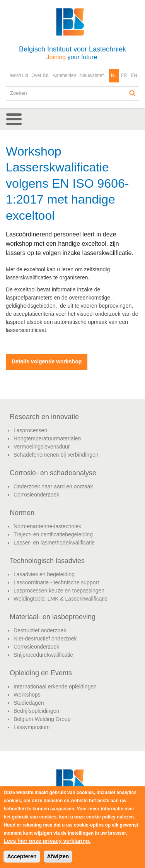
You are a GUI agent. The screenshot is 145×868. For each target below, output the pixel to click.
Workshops (27, 695)
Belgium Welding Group (42, 719)
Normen (22, 513)
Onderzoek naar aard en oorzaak (53, 486)
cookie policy (101, 817)
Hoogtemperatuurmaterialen (47, 438)
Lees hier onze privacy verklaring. (47, 841)
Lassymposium (32, 727)
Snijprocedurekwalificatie (43, 655)
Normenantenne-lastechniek (47, 526)
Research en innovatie (44, 417)
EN (134, 75)
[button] (72, 119)
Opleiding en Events (41, 673)
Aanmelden (65, 75)
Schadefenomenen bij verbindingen (56, 455)
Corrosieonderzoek (36, 495)
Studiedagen (29, 703)
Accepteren (22, 856)
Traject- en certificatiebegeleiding (53, 534)
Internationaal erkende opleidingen (55, 687)
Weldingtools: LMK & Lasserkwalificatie (61, 599)
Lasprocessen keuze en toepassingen (59, 591)
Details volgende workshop (47, 361)
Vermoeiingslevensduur (42, 447)
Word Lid (19, 75)
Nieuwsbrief (91, 75)
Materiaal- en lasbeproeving (53, 617)
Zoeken (133, 93)
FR (124, 75)
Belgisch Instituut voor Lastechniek (72, 53)
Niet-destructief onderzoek (45, 639)
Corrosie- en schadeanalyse (53, 473)
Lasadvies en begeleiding (44, 574)
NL (114, 75)
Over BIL (40, 75)
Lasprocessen (30, 430)
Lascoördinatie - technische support (56, 582)
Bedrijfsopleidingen (36, 711)
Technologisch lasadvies (47, 561)
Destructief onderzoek (40, 630)
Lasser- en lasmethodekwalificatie (54, 543)
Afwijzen (58, 856)
